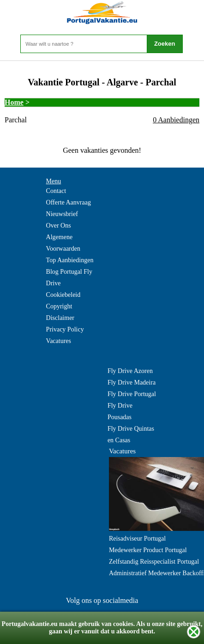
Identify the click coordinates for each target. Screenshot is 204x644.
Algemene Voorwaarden (63, 243)
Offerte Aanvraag (69, 202)
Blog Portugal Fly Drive (69, 277)
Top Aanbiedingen (70, 260)
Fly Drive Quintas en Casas (131, 434)
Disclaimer (60, 318)
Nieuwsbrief (62, 214)
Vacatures (59, 341)
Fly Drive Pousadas (120, 411)
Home (14, 102)
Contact (56, 191)
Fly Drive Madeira (132, 382)
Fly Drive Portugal (132, 394)
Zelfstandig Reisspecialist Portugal (154, 562)
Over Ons (59, 226)
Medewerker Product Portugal (148, 550)
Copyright (59, 306)
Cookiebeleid (63, 295)
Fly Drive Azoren (130, 371)
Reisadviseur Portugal (137, 539)
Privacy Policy (65, 329)
